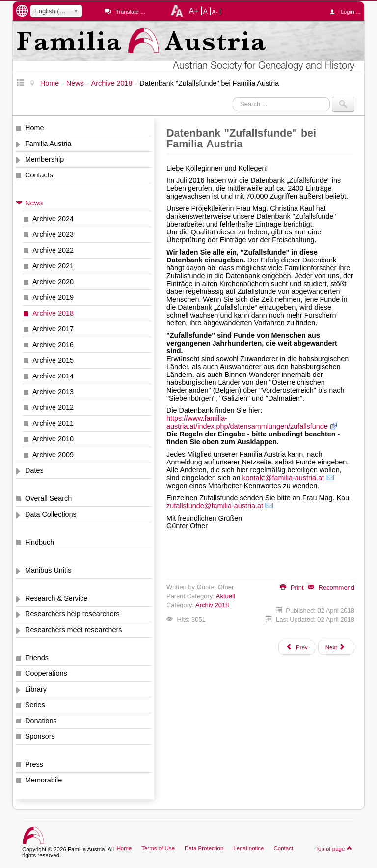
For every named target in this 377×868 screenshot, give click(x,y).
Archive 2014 (53, 376)
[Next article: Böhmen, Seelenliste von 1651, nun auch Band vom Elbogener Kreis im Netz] (336, 647)
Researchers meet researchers (74, 630)
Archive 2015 (53, 360)
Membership (44, 159)
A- (215, 12)
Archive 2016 (53, 345)
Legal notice (248, 848)
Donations (41, 721)
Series (35, 705)
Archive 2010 (53, 439)
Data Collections (51, 514)
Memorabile (43, 780)
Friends (37, 658)
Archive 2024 (53, 219)
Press (34, 764)
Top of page (334, 848)
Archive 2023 (53, 234)
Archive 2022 (53, 250)
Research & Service (56, 598)
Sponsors (40, 736)
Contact (283, 848)
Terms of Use (158, 848)
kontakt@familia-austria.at (283, 478)
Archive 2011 (53, 423)
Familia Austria (48, 144)
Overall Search (48, 498)
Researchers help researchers (72, 614)
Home (34, 128)
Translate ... (130, 12)
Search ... (233, 97)
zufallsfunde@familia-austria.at (215, 506)
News (34, 203)
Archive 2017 (53, 329)
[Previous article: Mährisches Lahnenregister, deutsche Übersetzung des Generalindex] (296, 647)
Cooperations (46, 673)
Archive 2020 (53, 282)
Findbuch (40, 542)
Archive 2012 (53, 407)
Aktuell (226, 596)
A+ (193, 11)
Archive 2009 (53, 455)
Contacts (39, 175)
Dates (34, 470)
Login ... (347, 12)
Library (36, 689)
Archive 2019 (53, 297)
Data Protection (204, 848)
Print (292, 588)
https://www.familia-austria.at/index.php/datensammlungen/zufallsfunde (247, 422)
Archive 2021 (53, 266)
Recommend (331, 588)
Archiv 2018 (212, 605)
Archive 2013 (53, 392)
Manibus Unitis (48, 570)
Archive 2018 (53, 313)
